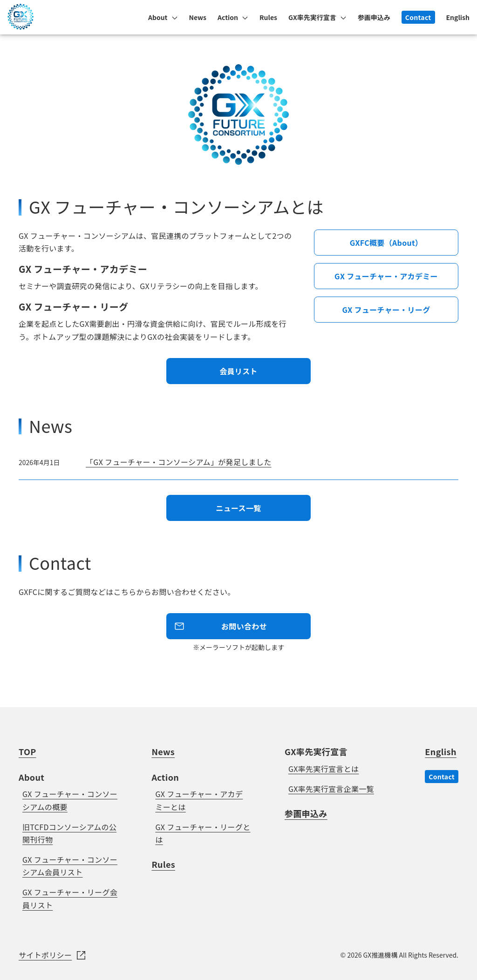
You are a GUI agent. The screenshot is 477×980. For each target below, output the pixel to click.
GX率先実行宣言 (312, 17)
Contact (418, 17)
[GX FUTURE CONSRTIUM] (20, 27)
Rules (268, 17)
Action (228, 17)
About (158, 17)
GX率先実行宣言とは (324, 769)
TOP (27, 751)
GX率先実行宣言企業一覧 (331, 789)
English (458, 17)
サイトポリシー (45, 955)
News (198, 17)
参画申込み (374, 17)
